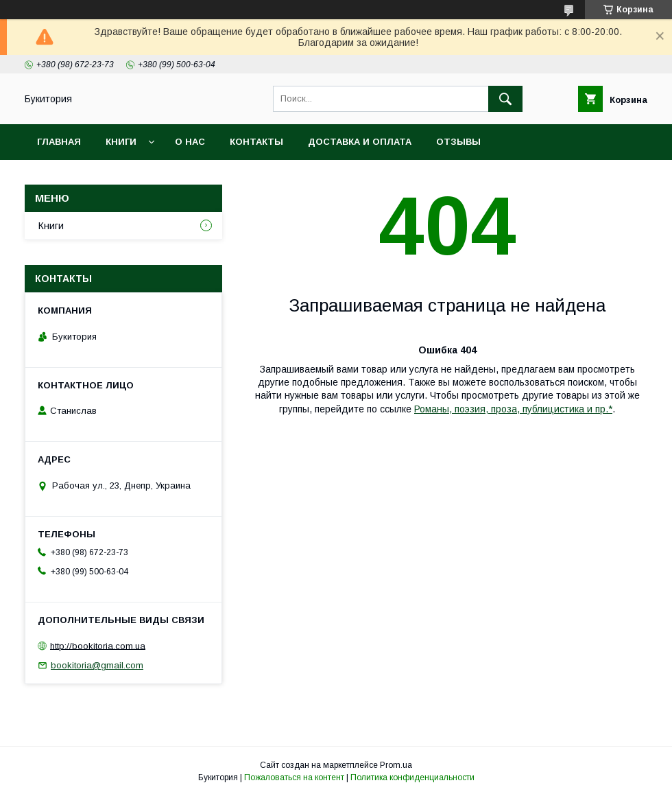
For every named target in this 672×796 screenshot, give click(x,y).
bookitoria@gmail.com (97, 665)
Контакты (256, 142)
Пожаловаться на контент (294, 777)
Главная (59, 142)
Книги (121, 142)
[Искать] (505, 99)
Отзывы (458, 142)
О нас (190, 142)
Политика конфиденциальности (412, 777)
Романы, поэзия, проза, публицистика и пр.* (513, 409)
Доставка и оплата (360, 142)
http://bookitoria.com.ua (98, 645)
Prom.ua (396, 765)
